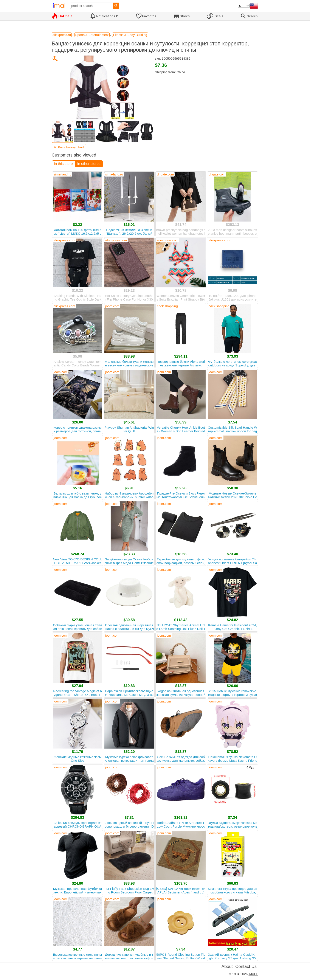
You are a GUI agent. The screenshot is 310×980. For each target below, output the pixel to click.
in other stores (89, 164)
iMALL (253, 974)
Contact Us (246, 966)
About (227, 966)
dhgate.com (165, 174)
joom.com (112, 306)
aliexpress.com (64, 240)
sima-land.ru (63, 174)
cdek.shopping (167, 306)
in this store (63, 164)
